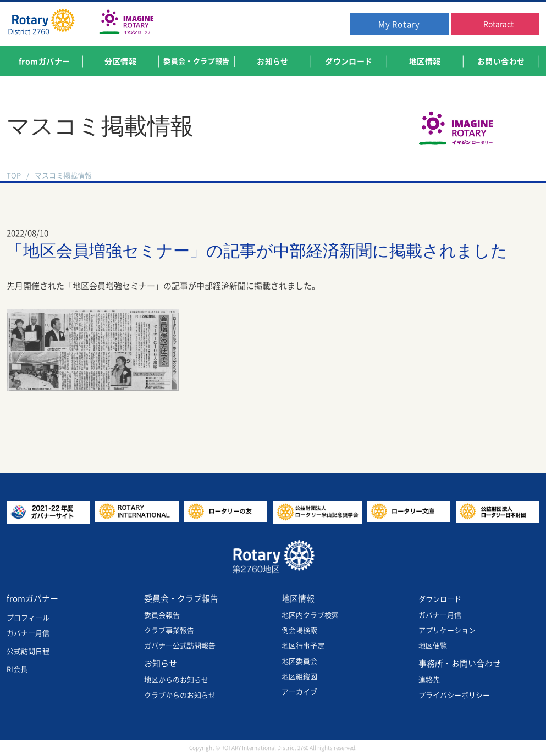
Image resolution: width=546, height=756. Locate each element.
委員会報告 (162, 615)
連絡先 (429, 680)
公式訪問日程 (28, 651)
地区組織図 (299, 677)
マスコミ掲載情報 (63, 176)
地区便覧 (433, 646)
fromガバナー (32, 599)
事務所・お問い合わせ (460, 663)
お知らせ (161, 663)
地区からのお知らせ (176, 680)
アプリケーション (447, 630)
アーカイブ (299, 692)
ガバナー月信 (28, 633)
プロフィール (28, 618)
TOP (14, 176)
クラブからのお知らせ (180, 695)
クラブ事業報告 (169, 630)
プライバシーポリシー (454, 695)
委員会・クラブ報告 (181, 599)
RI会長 (17, 669)
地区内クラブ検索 (310, 615)
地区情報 (298, 599)
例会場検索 (299, 630)
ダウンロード (440, 599)
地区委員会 (299, 661)
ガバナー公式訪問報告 (180, 646)
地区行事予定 (303, 646)
